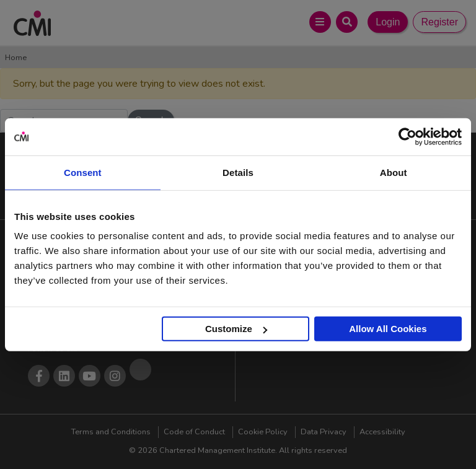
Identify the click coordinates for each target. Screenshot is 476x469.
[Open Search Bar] (347, 22)
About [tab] (394, 172)
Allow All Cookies (388, 329)
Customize (236, 329)
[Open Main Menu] (320, 22)
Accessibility (382, 432)
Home (16, 58)
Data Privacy (324, 432)
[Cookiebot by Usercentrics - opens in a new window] (408, 136)
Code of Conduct (194, 432)
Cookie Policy (263, 432)
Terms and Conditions (111, 432)
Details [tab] (238, 172)
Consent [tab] (83, 172)
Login (388, 22)
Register (439, 22)
